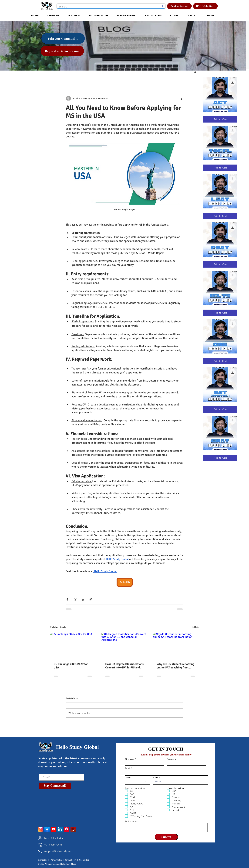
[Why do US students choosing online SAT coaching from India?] (176, 646)
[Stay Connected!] (55, 786)
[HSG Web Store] (205, 6)
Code (127, 778)
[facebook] (47, 829)
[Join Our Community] (63, 38)
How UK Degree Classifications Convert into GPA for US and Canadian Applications (124, 666)
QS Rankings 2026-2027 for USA (71, 666)
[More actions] (181, 98)
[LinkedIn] (60, 829)
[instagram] (40, 829)
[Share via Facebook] (67, 599)
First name (130, 759)
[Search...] (107, 7)
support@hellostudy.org (58, 851)
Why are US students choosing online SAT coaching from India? (176, 666)
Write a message (132, 821)
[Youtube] (54, 829)
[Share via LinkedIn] (83, 599)
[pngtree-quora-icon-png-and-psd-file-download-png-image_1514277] (73, 829)
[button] (126, 16)
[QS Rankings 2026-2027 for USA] (73, 646)
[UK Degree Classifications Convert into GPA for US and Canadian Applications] (125, 646)
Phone (156, 778)
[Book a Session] (179, 6)
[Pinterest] (67, 829)
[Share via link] (91, 599)
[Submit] (166, 837)
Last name (172, 759)
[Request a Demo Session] (62, 51)
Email (128, 768)
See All (196, 627)
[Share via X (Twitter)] (75, 599)
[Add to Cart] (220, 119)
